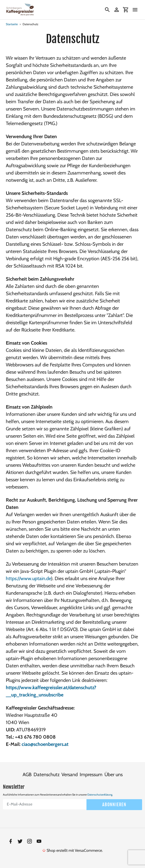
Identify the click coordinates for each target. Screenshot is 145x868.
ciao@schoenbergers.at (45, 744)
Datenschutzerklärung (100, 794)
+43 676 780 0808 (35, 737)
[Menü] (135, 10)
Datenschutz (47, 774)
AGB (27, 774)
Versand (70, 774)
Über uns (114, 774)
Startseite (12, 24)
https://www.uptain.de (28, 578)
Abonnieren (114, 804)
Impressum (91, 774)
